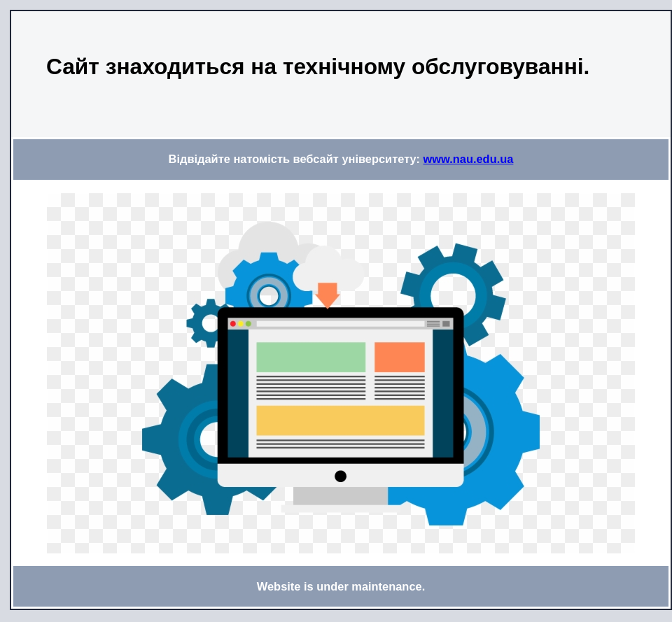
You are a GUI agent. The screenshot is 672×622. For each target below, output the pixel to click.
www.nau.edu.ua (469, 159)
